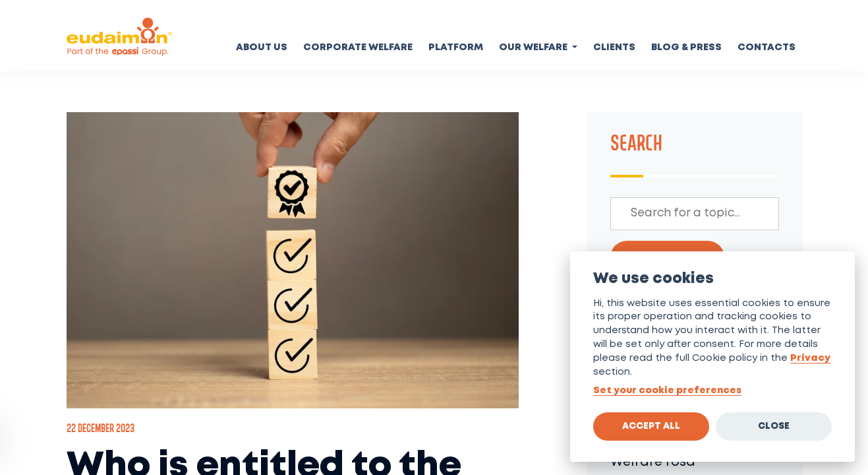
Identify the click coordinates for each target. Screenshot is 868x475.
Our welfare (534, 48)
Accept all (651, 426)
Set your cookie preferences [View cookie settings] (667, 391)
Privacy (810, 359)
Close (774, 426)
